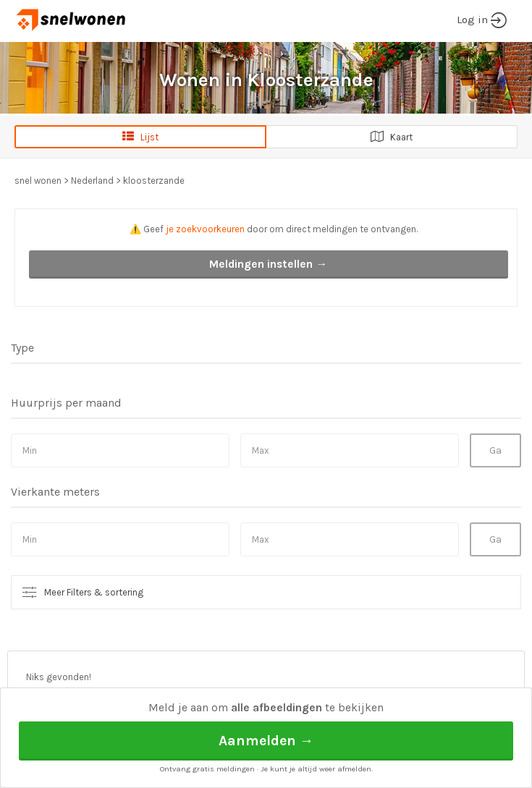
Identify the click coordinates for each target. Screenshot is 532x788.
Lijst (140, 137)
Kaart (392, 137)
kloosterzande (154, 181)
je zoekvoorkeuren (205, 229)
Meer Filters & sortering (94, 592)
